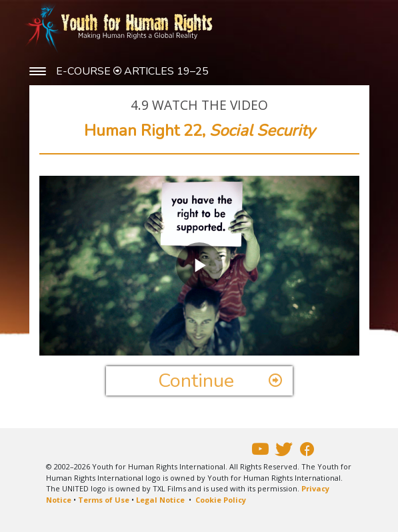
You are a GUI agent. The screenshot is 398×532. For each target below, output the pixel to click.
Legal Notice (160, 500)
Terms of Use (104, 500)
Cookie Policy (221, 500)
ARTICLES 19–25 (166, 71)
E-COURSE (85, 71)
